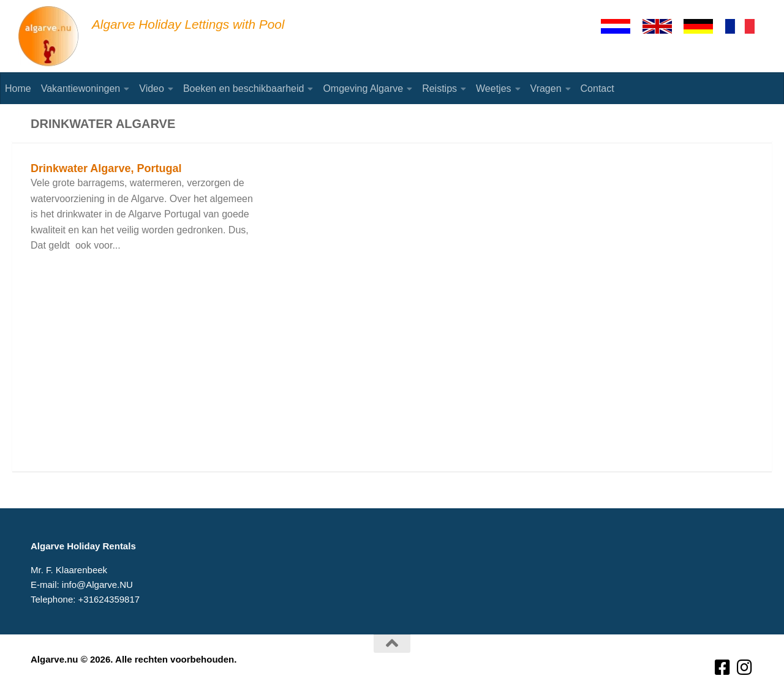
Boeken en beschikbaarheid (243, 88)
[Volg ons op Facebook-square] (723, 668)
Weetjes (494, 88)
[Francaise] (745, 26)
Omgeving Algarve (363, 88)
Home (18, 88)
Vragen (546, 88)
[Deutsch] (704, 26)
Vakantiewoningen (81, 88)
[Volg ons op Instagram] (745, 668)
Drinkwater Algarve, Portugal (106, 168)
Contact (597, 88)
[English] (663, 26)
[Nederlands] (621, 26)
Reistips (439, 88)
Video (152, 88)
